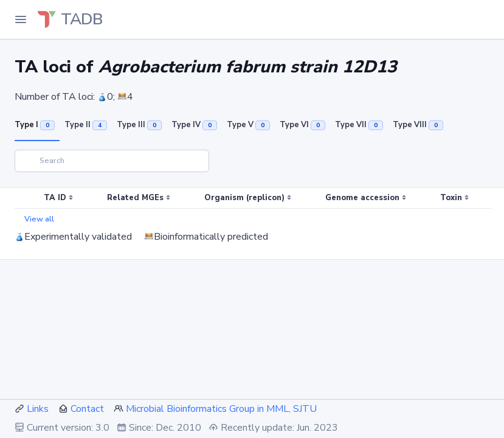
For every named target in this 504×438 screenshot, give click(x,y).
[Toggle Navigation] (21, 19)
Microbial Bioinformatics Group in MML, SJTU (221, 409)
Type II (86, 125)
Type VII (359, 125)
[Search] (112, 161)
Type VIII (418, 125)
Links (38, 409)
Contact (87, 409)
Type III (139, 125)
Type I (35, 125)
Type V (248, 125)
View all (39, 219)
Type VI (302, 125)
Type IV (194, 125)
